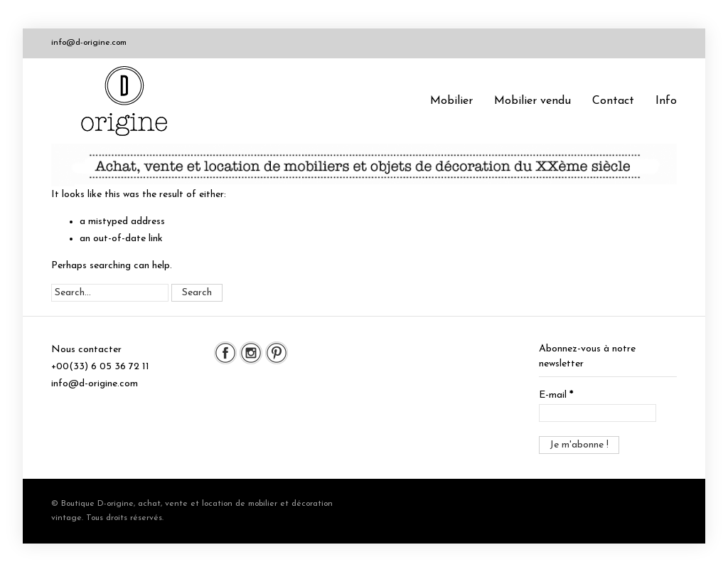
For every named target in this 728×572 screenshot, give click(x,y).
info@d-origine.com (89, 43)
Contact (613, 101)
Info (666, 101)
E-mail (556, 395)
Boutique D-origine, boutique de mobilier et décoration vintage (129, 101)
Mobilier (451, 101)
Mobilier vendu (532, 101)
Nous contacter (86, 350)
